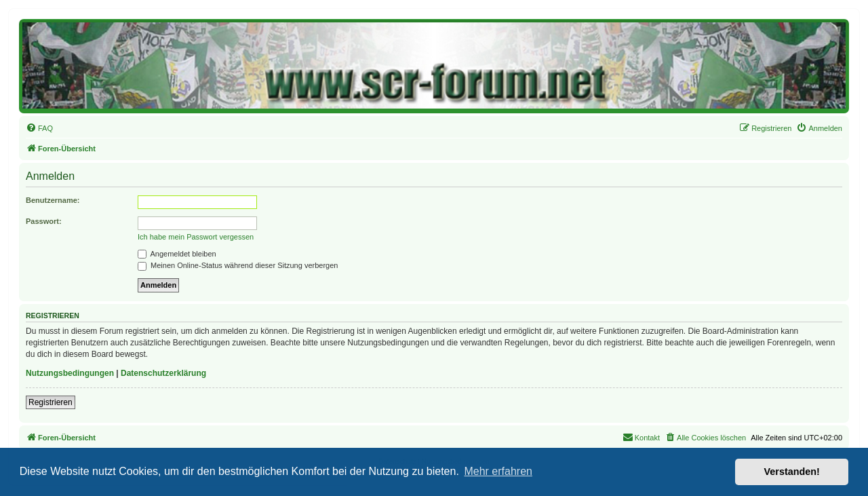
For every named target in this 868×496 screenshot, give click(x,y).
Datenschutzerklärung (163, 373)
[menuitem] (39, 128)
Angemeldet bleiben (177, 254)
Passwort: (44, 221)
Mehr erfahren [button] (498, 471)
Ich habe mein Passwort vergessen (196, 237)
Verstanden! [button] (792, 472)
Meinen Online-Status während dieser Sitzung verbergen (238, 265)
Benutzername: (53, 200)
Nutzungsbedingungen (70, 373)
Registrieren (51, 402)
